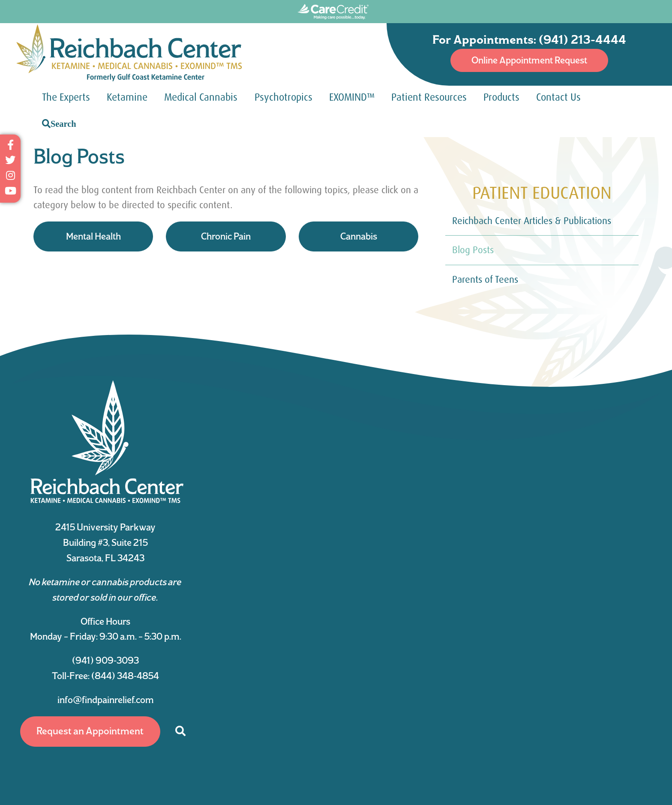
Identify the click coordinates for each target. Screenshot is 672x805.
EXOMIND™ (352, 97)
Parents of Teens (485, 280)
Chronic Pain (226, 236)
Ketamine (127, 97)
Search (63, 124)
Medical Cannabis (201, 97)
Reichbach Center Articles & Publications (532, 221)
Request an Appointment (90, 731)
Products (501, 97)
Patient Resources (429, 97)
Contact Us (558, 97)
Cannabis (359, 236)
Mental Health (93, 236)
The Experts (66, 97)
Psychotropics (283, 97)
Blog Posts (473, 250)
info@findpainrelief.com (106, 700)
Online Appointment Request (529, 60)
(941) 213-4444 (582, 39)
